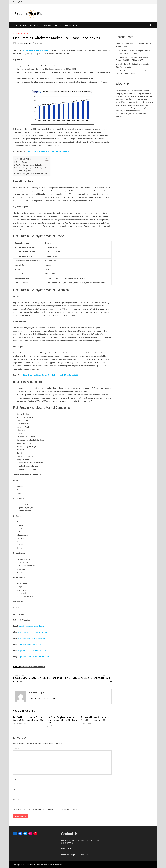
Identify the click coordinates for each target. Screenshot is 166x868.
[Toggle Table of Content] (46, 159)
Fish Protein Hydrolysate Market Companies (32, 174)
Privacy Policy (71, 25)
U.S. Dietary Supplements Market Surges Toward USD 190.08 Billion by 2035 (62, 720)
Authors (58, 25)
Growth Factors (21, 162)
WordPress (52, 865)
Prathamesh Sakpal (25, 43)
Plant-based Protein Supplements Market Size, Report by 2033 (95, 719)
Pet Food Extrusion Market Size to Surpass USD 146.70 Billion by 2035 (28, 719)
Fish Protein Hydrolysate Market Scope (30, 165)
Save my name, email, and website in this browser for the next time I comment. (47, 810)
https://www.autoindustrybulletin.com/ (33, 657)
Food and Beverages (21, 34)
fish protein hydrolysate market (36, 50)
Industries (34, 25)
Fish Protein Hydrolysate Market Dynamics (31, 168)
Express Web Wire (32, 865)
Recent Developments (24, 171)
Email (16, 789)
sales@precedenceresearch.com (32, 626)
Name (16, 779)
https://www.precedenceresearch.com (33, 632)
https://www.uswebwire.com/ (30, 644)
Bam (61, 865)
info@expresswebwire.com (77, 854)
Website (16, 799)
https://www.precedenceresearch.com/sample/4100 (48, 151)
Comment (17, 749)
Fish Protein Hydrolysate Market (33, 667)
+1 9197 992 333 (72, 849)
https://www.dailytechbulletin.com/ (32, 650)
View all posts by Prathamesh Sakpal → (43, 698)
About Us (48, 25)
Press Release (20, 25)
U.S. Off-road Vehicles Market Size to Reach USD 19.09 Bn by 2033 (50, 375)
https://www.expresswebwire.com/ (32, 638)
